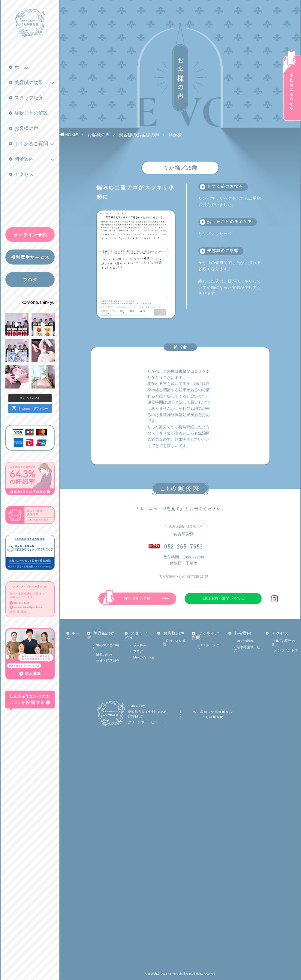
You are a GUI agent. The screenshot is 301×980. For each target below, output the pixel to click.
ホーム (22, 67)
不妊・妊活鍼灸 (108, 661)
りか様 (175, 135)
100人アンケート (210, 647)
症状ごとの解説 (31, 113)
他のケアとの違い (106, 647)
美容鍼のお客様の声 (139, 135)
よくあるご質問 (31, 144)
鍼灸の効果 (104, 655)
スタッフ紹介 (29, 98)
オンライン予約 (30, 234)
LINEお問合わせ (283, 642)
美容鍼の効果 (29, 82)
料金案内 (24, 159)
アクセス (24, 174)
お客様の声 (26, 128)
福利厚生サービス (30, 257)
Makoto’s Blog (144, 657)
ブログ (30, 280)
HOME (71, 135)
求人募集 (140, 645)
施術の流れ (245, 641)
